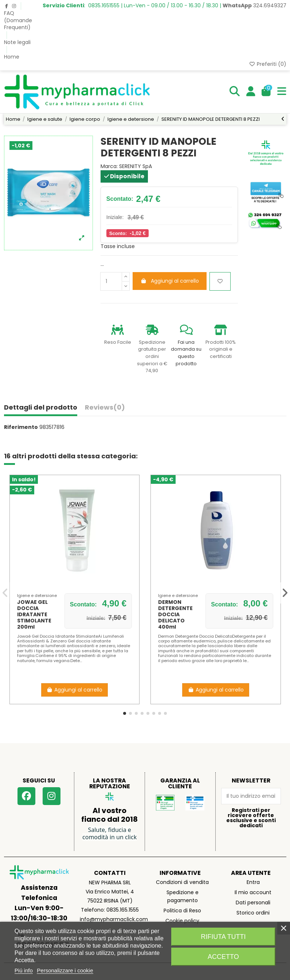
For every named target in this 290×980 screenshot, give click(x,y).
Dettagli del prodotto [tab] (41, 408)
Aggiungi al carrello (170, 281)
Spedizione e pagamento (183, 896)
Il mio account (253, 892)
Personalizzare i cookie (65, 970)
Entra (253, 882)
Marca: (109, 166)
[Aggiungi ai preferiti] (220, 281)
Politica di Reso (182, 911)
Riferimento (21, 427)
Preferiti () (268, 64)
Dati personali (253, 903)
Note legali (17, 42)
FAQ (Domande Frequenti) (18, 20)
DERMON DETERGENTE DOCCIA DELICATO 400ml (175, 614)
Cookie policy (182, 921)
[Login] (251, 92)
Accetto (223, 957)
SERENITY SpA (136, 166)
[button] (125, 713)
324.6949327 (254, 5)
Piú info (24, 970)
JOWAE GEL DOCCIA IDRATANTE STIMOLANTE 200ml (34, 614)
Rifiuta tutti (223, 937)
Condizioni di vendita (182, 882)
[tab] (105, 409)
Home (12, 57)
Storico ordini (253, 913)
